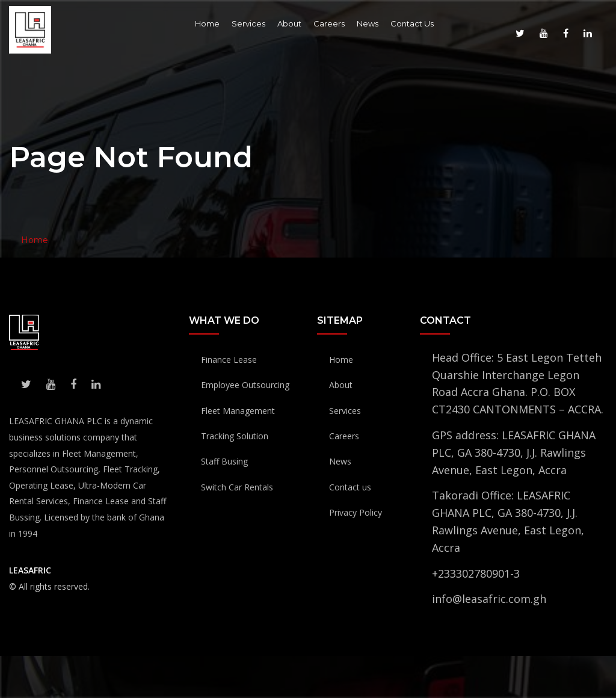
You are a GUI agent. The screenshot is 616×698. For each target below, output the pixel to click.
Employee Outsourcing (245, 385)
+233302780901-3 (476, 573)
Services (248, 23)
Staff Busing (224, 461)
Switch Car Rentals (237, 487)
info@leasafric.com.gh (489, 599)
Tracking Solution (235, 436)
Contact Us (412, 23)
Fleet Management (238, 411)
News (368, 23)
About (289, 23)
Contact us (350, 487)
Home (207, 23)
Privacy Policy (356, 512)
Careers (329, 23)
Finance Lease (229, 360)
